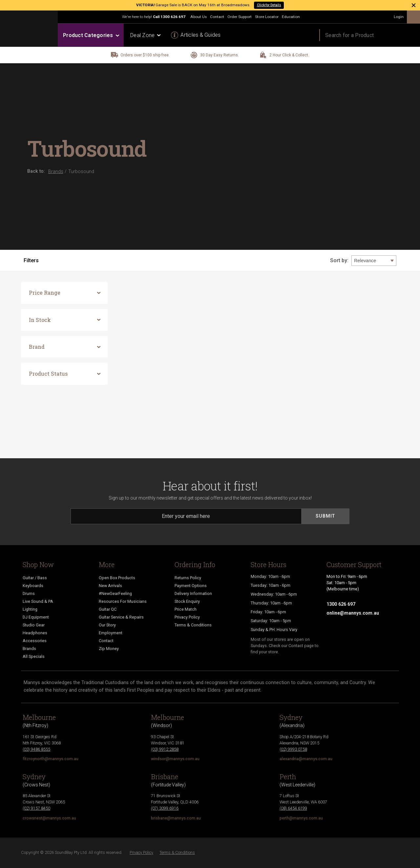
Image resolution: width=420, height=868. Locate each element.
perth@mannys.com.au (301, 818)
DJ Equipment (36, 617)
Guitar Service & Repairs (121, 617)
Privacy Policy (187, 617)
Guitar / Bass (35, 578)
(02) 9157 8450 (36, 808)
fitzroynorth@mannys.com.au (51, 759)
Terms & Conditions (193, 625)
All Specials (34, 656)
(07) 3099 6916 (165, 808)
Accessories (35, 641)
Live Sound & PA (38, 601)
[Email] (186, 516)
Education (291, 17)
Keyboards (33, 586)
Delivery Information (193, 593)
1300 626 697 (173, 17)
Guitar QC (108, 609)
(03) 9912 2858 (165, 749)
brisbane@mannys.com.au (176, 818)
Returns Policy (188, 578)
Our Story (107, 625)
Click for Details (269, 5)
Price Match (186, 609)
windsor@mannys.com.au (175, 759)
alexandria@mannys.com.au (306, 759)
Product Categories (91, 35)
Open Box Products (117, 578)
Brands (29, 649)
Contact (217, 17)
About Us (199, 17)
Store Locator (267, 17)
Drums (29, 593)
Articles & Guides (200, 35)
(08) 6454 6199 (293, 808)
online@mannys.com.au (353, 613)
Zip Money (109, 649)
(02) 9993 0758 (293, 749)
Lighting (30, 609)
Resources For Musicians (123, 601)
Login (399, 17)
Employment (111, 633)
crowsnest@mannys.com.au (49, 818)
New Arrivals (110, 586)
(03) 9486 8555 (36, 749)
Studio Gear (34, 625)
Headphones (35, 633)
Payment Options (191, 586)
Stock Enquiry (187, 601)
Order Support (240, 17)
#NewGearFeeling (115, 593)
